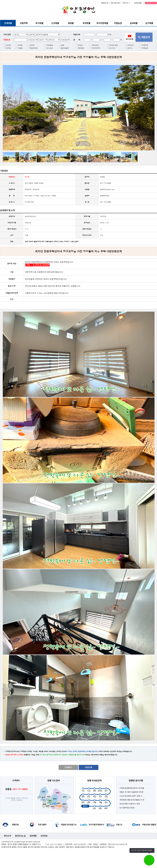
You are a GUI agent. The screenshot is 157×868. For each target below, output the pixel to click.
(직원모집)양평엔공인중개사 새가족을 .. (133, 788)
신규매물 (55, 23)
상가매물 (149, 23)
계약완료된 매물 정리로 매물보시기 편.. (132, 800)
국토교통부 (42, 825)
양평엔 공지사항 (136, 781)
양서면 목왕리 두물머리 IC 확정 (130, 804)
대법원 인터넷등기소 (69, 825)
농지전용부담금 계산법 (127, 808)
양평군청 (15, 825)
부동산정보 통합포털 (149, 826)
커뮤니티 (125, 3)
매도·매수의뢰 (115, 3)
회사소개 (7, 836)
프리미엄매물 (102, 23)
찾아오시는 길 (20, 836)
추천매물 (86, 23)
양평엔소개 (105, 3)
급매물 (71, 23)
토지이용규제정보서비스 (96, 826)
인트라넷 (44, 836)
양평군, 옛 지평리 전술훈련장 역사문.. (132, 792)
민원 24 (119, 825)
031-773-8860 (106, 202)
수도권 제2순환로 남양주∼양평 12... (132, 796)
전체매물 (8, 23)
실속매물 (134, 23)
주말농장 (118, 23)
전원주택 (24, 23)
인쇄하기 (68, 767)
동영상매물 (138, 3)
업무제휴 (33, 836)
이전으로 (89, 767)
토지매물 (39, 23)
